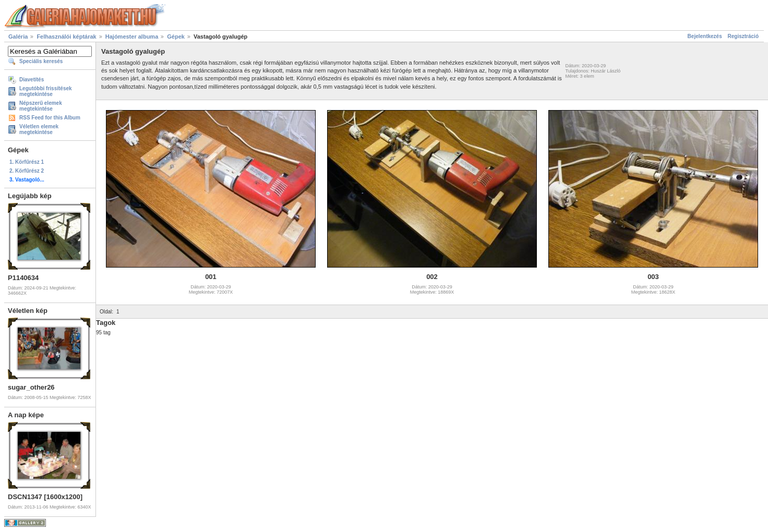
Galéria (18, 37)
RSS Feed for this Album (50, 118)
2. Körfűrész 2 (27, 171)
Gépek (176, 37)
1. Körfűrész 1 (27, 162)
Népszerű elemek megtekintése (41, 106)
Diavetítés (32, 80)
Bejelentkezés (705, 36)
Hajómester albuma (132, 37)
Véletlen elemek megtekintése (39, 129)
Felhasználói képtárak (66, 37)
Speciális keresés (41, 61)
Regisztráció (743, 36)
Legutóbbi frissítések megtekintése (46, 91)
